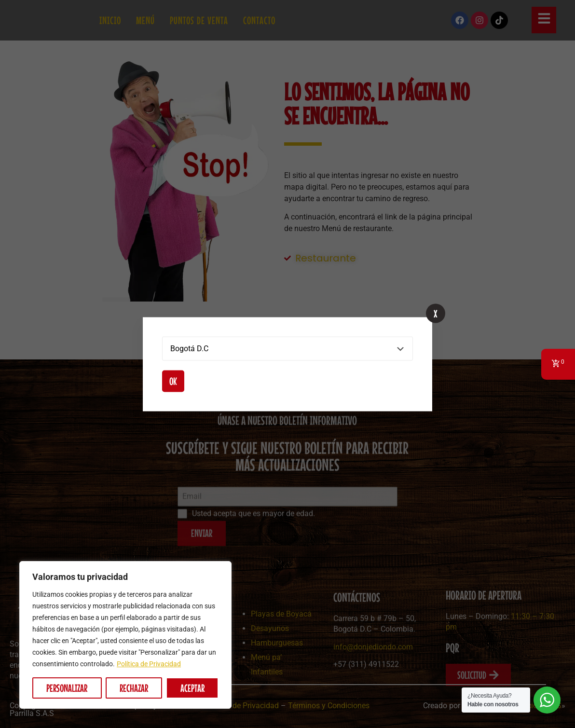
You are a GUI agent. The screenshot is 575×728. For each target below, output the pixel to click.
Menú (145, 20)
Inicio (110, 20)
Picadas (182, 717)
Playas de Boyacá (281, 647)
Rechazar (134, 688)
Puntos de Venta (199, 20)
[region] (125, 635)
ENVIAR (202, 552)
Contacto (259, 20)
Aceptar (192, 688)
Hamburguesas (277, 676)
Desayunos (270, 661)
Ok (173, 381)
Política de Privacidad (149, 664)
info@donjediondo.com (373, 679)
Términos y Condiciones (329, 706)
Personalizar (67, 688)
